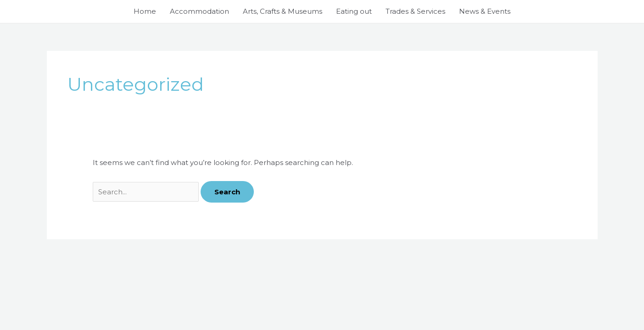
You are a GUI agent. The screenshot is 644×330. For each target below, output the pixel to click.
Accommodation (199, 11)
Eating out (354, 11)
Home (145, 11)
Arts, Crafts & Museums (283, 11)
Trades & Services (415, 11)
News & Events (485, 11)
